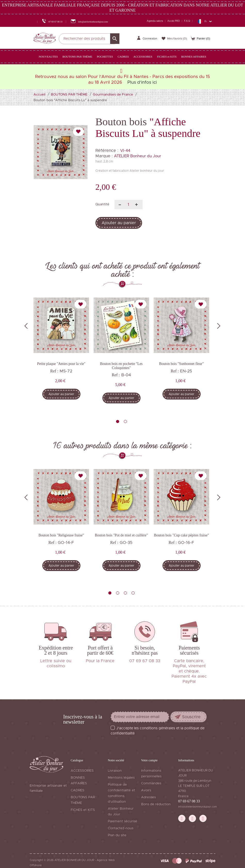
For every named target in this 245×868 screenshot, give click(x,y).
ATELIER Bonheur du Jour (138, 156)
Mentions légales (121, 778)
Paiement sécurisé (123, 821)
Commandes (151, 783)
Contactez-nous (121, 828)
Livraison (115, 771)
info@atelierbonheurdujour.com (198, 807)
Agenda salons (155, 21)
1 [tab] (118, 421)
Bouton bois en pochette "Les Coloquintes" (121, 366)
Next (219, 326)
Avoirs (146, 790)
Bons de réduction (156, 804)
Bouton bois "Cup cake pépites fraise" (181, 535)
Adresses (148, 797)
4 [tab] (133, 593)
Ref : (54, 371)
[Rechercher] (89, 39)
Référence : (107, 151)
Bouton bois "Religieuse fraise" (61, 535)
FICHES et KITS (83, 810)
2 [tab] (125, 421)
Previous (26, 326)
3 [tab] (125, 593)
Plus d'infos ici (142, 82)
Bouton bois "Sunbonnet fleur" (181, 364)
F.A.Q (187, 21)
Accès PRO (174, 21)
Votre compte (149, 760)
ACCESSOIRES (82, 771)
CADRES (77, 790)
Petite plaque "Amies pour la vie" (61, 364)
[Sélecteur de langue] (205, 21)
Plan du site (117, 835)
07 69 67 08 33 (189, 801)
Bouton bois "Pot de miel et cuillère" (121, 535)
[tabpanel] (61, 352)
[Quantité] (129, 205)
